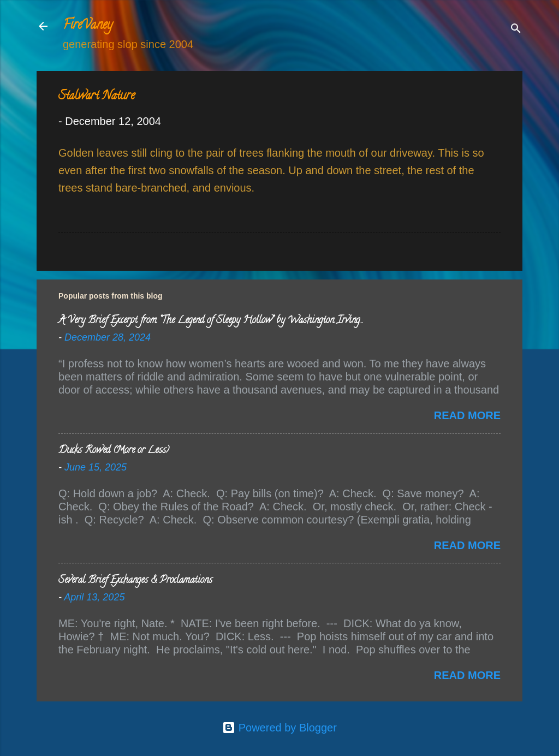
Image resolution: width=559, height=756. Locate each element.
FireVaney (88, 26)
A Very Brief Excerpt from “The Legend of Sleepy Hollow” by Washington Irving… (210, 321)
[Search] (516, 30)
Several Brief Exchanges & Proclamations (135, 581)
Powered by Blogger (279, 728)
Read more (467, 415)
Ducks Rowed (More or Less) (114, 451)
